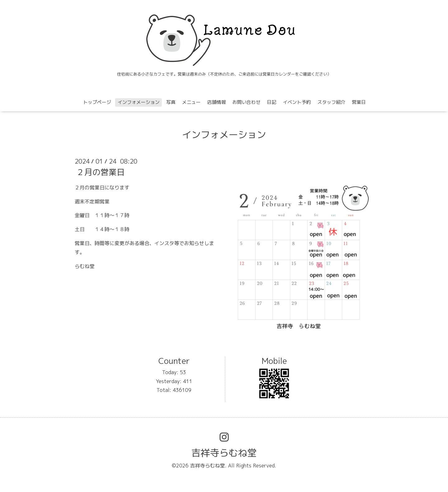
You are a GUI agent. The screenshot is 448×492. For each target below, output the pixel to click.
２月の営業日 (100, 172)
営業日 (359, 102)
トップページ (97, 102)
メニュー (191, 102)
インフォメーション (139, 102)
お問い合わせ (246, 102)
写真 (171, 102)
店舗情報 (217, 102)
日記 (272, 102)
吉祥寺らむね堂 (224, 453)
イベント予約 (297, 102)
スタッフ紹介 (331, 102)
